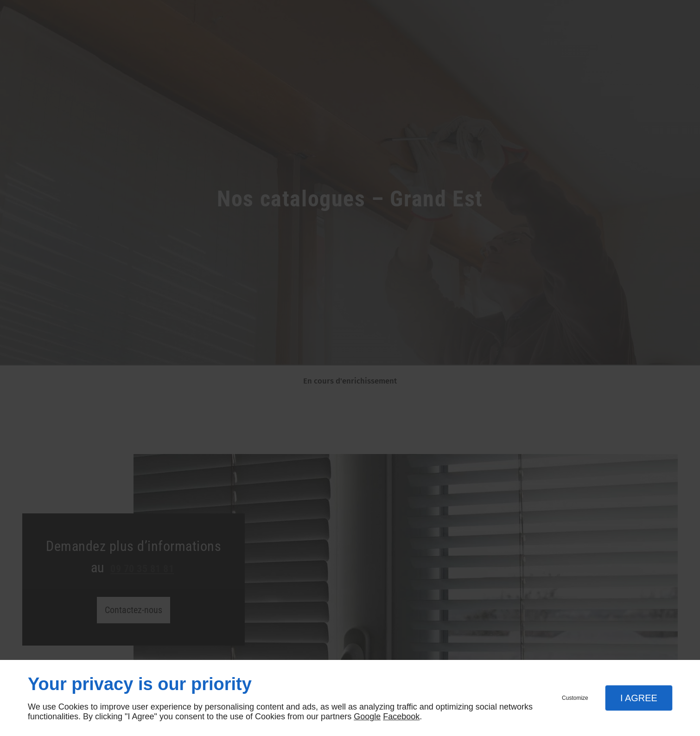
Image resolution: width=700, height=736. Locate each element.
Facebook (401, 717)
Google (367, 717)
